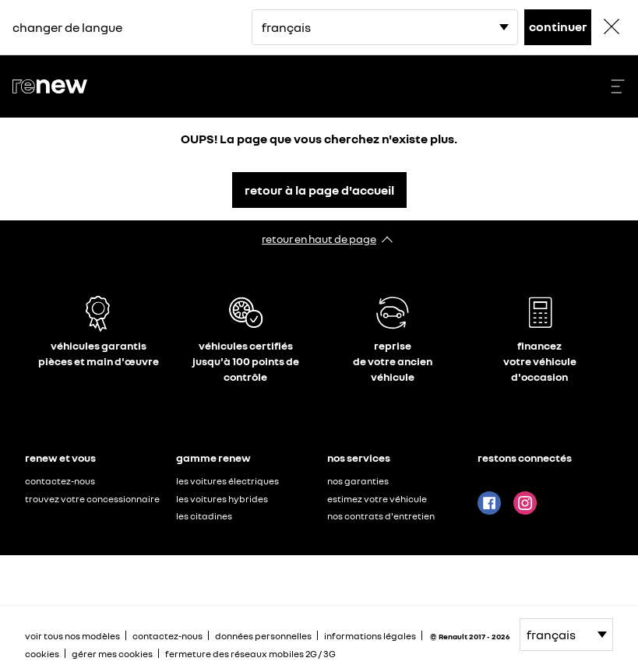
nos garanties (358, 481)
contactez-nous (60, 481)
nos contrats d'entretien (381, 516)
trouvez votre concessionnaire (92, 499)
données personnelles (263, 636)
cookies (42, 654)
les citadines (204, 516)
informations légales (370, 636)
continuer (558, 26)
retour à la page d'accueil (319, 190)
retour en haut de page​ (319, 239)
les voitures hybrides (222, 499)
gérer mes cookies (112, 654)
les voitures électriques (227, 481)
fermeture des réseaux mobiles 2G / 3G (250, 654)
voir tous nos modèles (72, 636)
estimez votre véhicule (377, 499)
